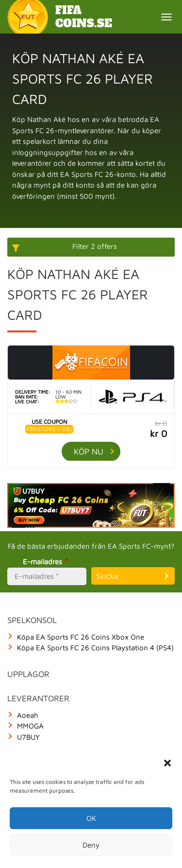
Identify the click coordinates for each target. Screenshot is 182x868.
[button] (167, 763)
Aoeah (28, 715)
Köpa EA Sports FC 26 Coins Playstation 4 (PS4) (95, 648)
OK (91, 818)
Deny (91, 845)
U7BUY (28, 737)
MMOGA (30, 726)
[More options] (91, 247)
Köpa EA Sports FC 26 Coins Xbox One (81, 637)
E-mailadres (47, 562)
